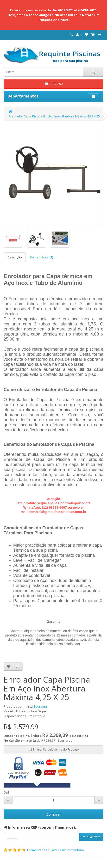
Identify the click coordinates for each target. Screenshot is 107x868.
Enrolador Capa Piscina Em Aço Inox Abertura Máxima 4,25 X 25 (54, 116)
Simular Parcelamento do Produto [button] (53, 749)
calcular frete (91, 837)
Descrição (15, 257)
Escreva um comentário (67, 850)
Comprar (54, 814)
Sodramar (41, 706)
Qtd (6, 792)
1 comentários (37, 850)
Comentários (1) (41, 257)
